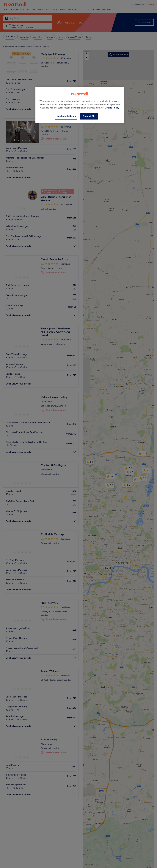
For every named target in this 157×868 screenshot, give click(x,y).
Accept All (89, 116)
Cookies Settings (66, 116)
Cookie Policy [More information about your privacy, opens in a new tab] (112, 108)
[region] (80, 105)
